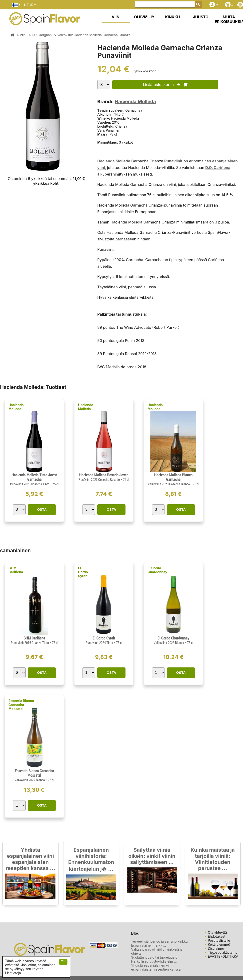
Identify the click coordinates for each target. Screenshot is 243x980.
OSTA (42, 509)
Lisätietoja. (14, 973)
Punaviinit (173, 161)
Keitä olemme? (219, 944)
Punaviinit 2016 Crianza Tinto (30, 643)
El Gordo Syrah (83, 572)
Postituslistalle (219, 940)
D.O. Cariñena (218, 168)
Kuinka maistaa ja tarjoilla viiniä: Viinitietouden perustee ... (213, 859)
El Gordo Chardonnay (157, 570)
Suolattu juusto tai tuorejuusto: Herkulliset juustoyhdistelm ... (155, 959)
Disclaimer (216, 948)
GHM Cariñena (16, 570)
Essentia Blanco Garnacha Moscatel (21, 705)
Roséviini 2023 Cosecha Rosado (100, 480)
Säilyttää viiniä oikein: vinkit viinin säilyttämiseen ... (152, 856)
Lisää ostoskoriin (165, 85)
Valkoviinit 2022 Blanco (30, 780)
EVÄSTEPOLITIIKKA (223, 956)
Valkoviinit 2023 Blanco (169, 643)
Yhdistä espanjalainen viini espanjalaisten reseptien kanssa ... (30, 859)
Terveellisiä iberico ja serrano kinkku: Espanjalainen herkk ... (160, 943)
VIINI (116, 17)
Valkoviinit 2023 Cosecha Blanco (169, 484)
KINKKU (173, 17)
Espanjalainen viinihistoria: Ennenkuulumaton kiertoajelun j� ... (91, 859)
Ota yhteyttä (218, 932)
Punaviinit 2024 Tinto (100, 643)
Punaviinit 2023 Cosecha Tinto (30, 484)
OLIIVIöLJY (144, 17)
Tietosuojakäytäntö (223, 952)
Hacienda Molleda (135, 102)
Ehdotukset (217, 936)
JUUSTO (201, 17)
